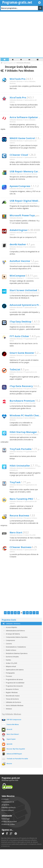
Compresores (29, 191)
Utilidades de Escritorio (32, 300)
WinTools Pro (19, 79)
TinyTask (16, 498)
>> (37, 631)
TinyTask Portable (23, 463)
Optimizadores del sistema (13, 688)
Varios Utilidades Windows (13, 724)
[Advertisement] (21, 35)
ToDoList (16, 380)
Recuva (9, 782)
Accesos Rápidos (10, 646)
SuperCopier (11, 758)
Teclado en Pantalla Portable (17, 777)
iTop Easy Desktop (23, 330)
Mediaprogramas (9, 799)
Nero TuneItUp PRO (24, 515)
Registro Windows (10, 711)
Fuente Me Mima (13, 743)
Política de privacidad (9, 840)
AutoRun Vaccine (22, 267)
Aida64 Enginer (21, 234)
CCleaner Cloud (21, 155)
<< (5, 631)
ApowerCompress (23, 188)
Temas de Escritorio (11, 718)
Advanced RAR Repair (14, 772)
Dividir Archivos (10, 669)
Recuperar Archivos (31, 176)
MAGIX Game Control (25, 138)
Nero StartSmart (13, 753)
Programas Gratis (9, 638)
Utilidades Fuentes (33, 285)
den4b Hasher (20, 249)
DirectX (9, 748)
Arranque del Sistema (31, 270)
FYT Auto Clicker (22, 345)
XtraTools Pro (20, 98)
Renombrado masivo (11, 714)
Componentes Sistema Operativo (15, 656)
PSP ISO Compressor (14, 738)
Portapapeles (9, 692)
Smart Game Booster (25, 363)
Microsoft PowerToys (25, 219)
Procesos (7, 695)
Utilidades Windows (11, 642)
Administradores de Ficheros (14, 649)
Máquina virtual (9, 685)
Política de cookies (8, 843)
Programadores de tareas (13, 698)
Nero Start (17, 550)
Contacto (5, 818)
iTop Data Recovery (24, 397)
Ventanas (7, 727)
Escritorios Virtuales (11, 675)
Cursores (7, 662)
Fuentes (7, 679)
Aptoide (10, 763)
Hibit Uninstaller (22, 480)
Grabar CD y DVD (30, 416)
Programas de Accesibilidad (14, 701)
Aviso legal (6, 837)
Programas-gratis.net (11, 796)
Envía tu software (8, 829)
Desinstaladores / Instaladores (14, 666)
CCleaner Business (23, 565)
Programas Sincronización (13, 705)
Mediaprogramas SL (9, 826)
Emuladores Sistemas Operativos (15, 672)
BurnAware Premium (25, 413)
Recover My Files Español (16, 767)
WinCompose (19, 282)
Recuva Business (22, 532)
